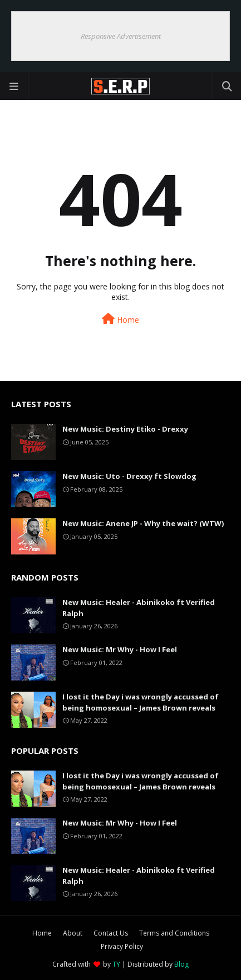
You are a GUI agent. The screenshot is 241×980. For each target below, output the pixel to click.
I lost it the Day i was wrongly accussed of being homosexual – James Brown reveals (141, 702)
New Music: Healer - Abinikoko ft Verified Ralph (139, 608)
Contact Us (111, 933)
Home (121, 319)
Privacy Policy (122, 946)
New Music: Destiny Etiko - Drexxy (125, 429)
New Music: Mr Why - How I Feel (120, 649)
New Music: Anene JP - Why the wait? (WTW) (143, 523)
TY (116, 964)
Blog (181, 964)
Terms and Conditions (174, 933)
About (73, 933)
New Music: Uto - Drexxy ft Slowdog (129, 476)
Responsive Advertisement (121, 36)
